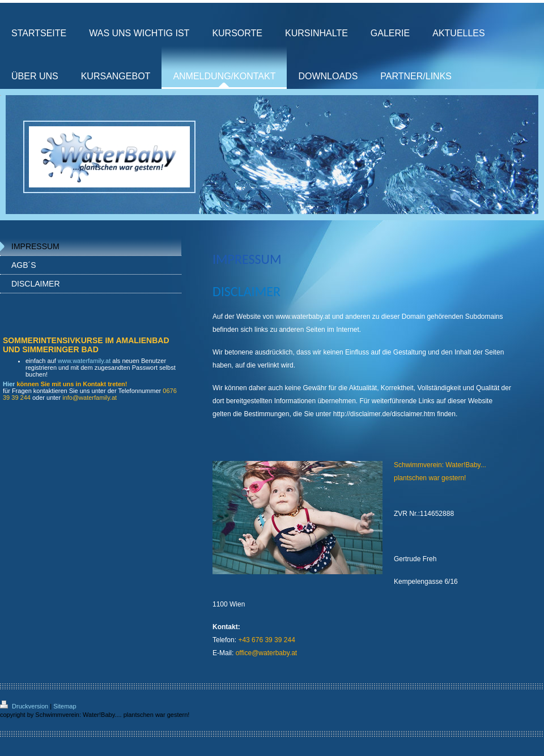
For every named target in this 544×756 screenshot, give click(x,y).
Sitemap (65, 706)
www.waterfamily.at (84, 361)
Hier (9, 384)
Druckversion (25, 706)
